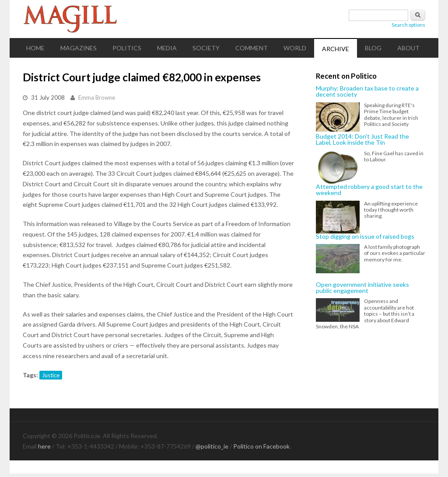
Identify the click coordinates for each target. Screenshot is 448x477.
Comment (252, 48)
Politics (127, 48)
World (295, 48)
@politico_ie (212, 446)
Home (35, 48)
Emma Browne (97, 97)
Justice (51, 375)
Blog (373, 48)
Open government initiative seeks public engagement (362, 288)
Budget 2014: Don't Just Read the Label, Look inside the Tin (362, 140)
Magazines (79, 48)
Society (206, 48)
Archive (336, 49)
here (44, 446)
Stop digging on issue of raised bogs (365, 237)
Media (167, 48)
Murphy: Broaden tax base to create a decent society (367, 92)
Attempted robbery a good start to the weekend (369, 190)
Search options (408, 25)
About (408, 48)
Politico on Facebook (261, 446)
